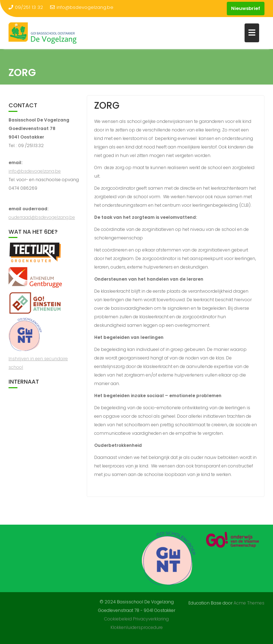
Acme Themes (249, 602)
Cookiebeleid (118, 615)
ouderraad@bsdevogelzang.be (42, 217)
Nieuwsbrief (246, 8)
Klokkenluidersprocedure (137, 624)
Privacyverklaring (151, 615)
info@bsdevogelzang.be (82, 7)
